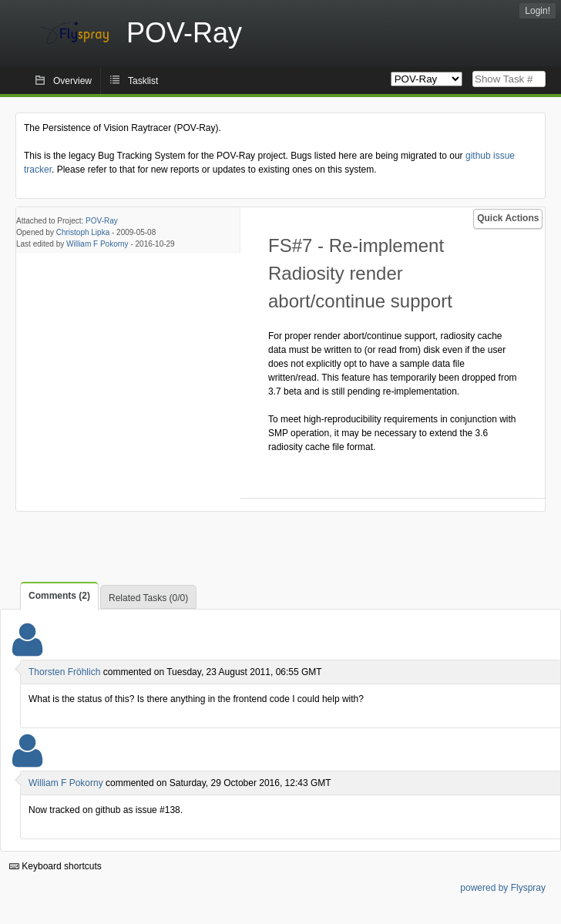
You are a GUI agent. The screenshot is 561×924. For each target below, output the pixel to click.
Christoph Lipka (83, 232)
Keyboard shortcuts (55, 866)
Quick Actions (508, 218)
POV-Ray (102, 221)
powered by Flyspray (503, 888)
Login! (537, 11)
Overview (72, 81)
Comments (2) (59, 596)
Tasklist (143, 81)
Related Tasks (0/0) (148, 598)
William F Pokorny (97, 244)
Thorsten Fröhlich (64, 672)
